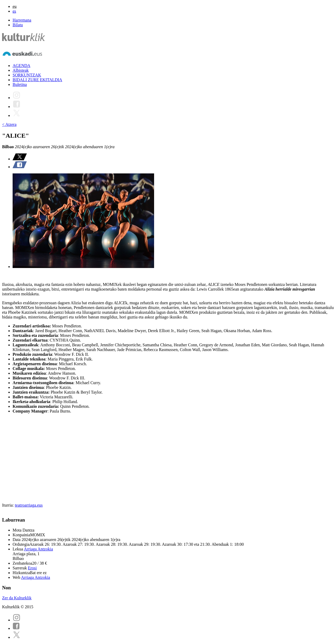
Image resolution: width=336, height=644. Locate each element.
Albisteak (21, 70)
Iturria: (8, 505)
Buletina (20, 84)
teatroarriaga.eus (29, 505)
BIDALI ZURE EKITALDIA (37, 80)
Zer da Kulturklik (17, 598)
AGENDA (22, 66)
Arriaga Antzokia (38, 549)
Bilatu (18, 25)
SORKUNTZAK (27, 75)
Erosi (32, 568)
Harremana (22, 20)
